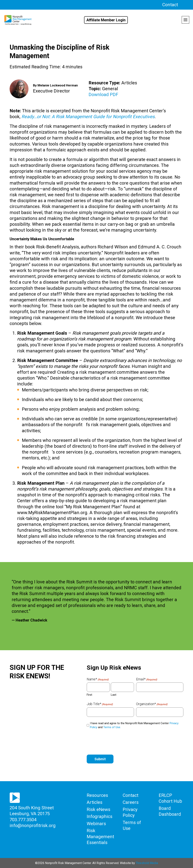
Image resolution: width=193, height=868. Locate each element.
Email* (147, 679)
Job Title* (100, 704)
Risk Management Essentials (100, 836)
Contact (170, 5)
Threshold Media (147, 863)
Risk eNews (98, 809)
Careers (131, 802)
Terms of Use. (112, 727)
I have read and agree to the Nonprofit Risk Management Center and (134, 725)
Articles (95, 802)
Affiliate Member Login (106, 20)
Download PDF (103, 95)
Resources (97, 795)
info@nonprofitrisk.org (33, 825)
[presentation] (115, 741)
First (89, 695)
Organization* (152, 704)
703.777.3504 (23, 819)
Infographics (100, 816)
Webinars (96, 823)
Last (114, 695)
